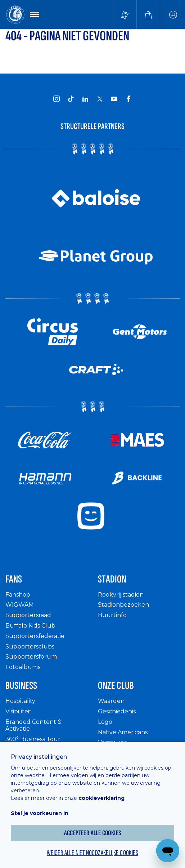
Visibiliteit (19, 711)
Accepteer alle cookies (93, 833)
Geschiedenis (117, 711)
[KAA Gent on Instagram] (57, 99)
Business (21, 686)
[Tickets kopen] (125, 14)
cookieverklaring (101, 798)
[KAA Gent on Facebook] (128, 99)
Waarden (111, 701)
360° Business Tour (33, 739)
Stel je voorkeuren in (40, 813)
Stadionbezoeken (123, 605)
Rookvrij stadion (121, 595)
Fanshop (18, 595)
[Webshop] (148, 14)
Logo (105, 722)
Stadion (112, 579)
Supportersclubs (30, 646)
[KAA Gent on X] (100, 99)
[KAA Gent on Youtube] (114, 99)
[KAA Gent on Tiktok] (71, 99)
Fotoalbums (23, 667)
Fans (14, 579)
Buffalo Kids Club (30, 626)
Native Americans (123, 732)
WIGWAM (20, 605)
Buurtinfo (112, 615)
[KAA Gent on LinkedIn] (85, 99)
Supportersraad (28, 615)
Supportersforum (31, 657)
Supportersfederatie (35, 636)
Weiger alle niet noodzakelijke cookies (92, 853)
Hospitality (20, 701)
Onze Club (116, 686)
